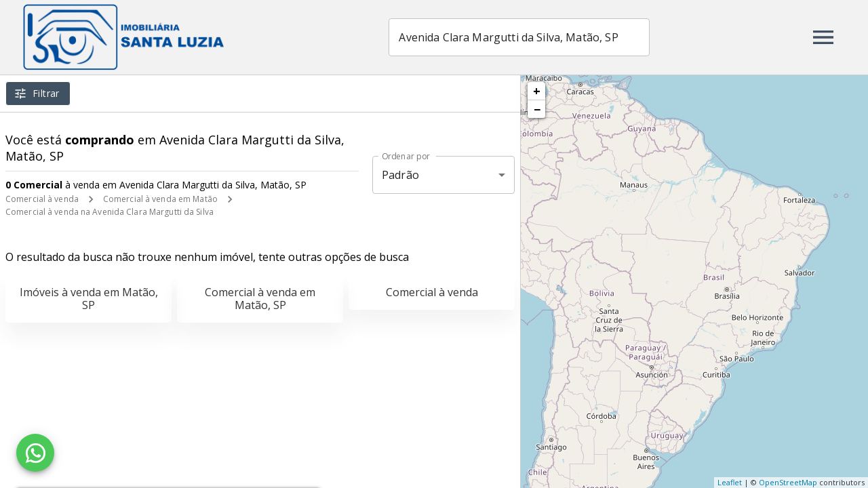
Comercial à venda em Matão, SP (260, 299)
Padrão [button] (400, 175)
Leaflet (730, 482)
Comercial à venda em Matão (160, 199)
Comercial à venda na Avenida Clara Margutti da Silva (110, 212)
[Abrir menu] (823, 37)
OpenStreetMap (788, 482)
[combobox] (521, 37)
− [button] (537, 109)
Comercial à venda (42, 199)
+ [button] (537, 91)
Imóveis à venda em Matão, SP (89, 299)
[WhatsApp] (35, 453)
